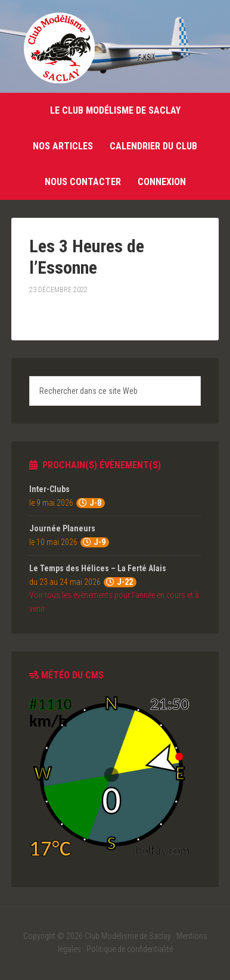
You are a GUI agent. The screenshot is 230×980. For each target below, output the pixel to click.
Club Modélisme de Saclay (59, 48)
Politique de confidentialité (130, 949)
